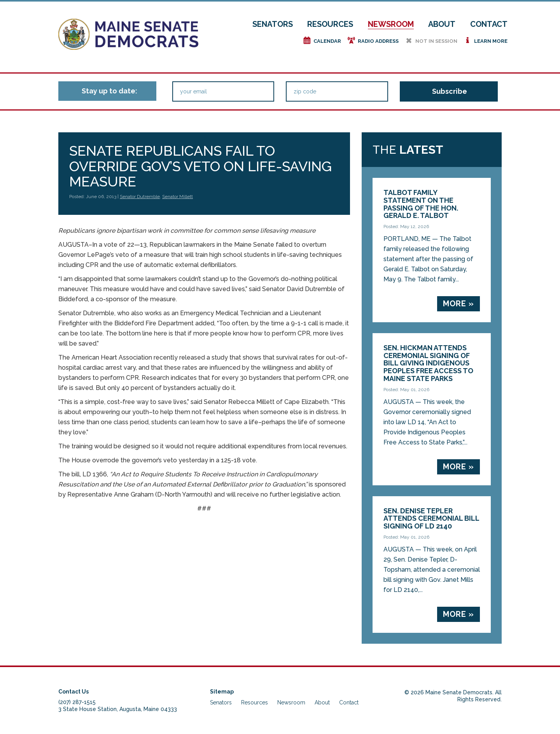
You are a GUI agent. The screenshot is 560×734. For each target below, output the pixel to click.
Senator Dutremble (140, 197)
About (442, 24)
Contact (489, 24)
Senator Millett (178, 197)
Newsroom (391, 24)
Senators (273, 24)
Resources (330, 24)
